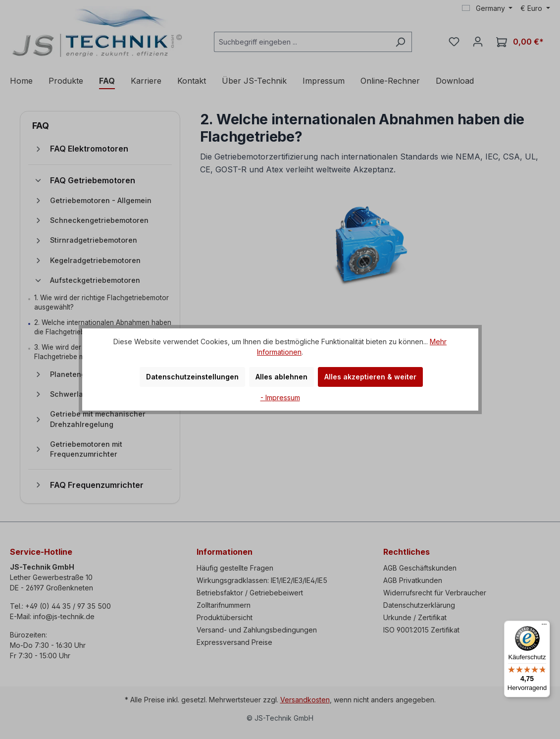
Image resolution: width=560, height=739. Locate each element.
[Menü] (544, 627)
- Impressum (280, 397)
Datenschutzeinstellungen (192, 377)
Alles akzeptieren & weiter (370, 377)
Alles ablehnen (281, 377)
